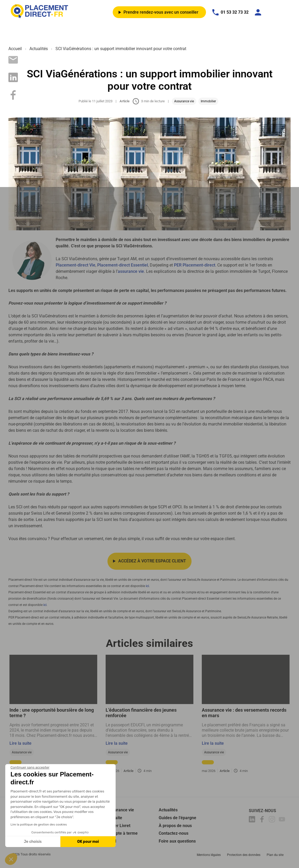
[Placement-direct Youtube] (283, 821)
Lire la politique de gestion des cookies (39, 824)
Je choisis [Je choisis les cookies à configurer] (33, 842)
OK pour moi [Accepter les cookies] (88, 842)
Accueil (15, 49)
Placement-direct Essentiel (123, 265)
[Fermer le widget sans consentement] (30, 768)
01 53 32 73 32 (230, 12)
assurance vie (131, 271)
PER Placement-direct (195, 265)
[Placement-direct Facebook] (263, 821)
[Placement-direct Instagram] (273, 821)
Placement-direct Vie (76, 265)
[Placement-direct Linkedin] (253, 821)
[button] (11, 859)
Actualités (39, 49)
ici (147, 587)
